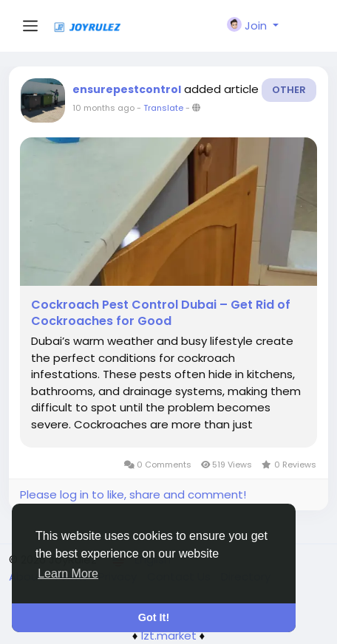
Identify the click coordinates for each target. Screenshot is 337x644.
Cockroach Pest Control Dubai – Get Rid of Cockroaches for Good (161, 313)
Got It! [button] (154, 617)
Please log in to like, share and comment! (133, 494)
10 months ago (103, 108)
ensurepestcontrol (127, 89)
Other (289, 90)
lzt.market (169, 636)
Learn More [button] (68, 573)
